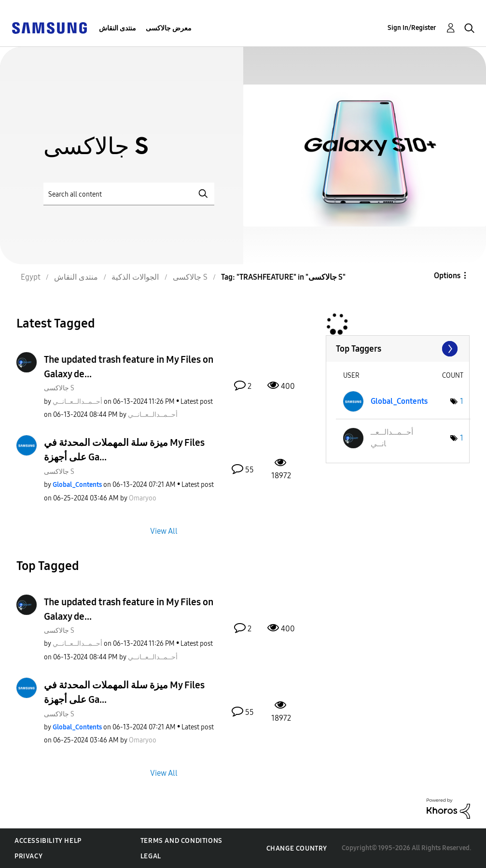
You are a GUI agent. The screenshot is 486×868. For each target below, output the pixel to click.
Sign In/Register (412, 28)
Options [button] (447, 276)
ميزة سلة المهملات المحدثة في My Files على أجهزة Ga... (124, 450)
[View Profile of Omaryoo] (143, 498)
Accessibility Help (48, 841)
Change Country (297, 848)
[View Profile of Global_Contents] (77, 485)
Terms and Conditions (181, 841)
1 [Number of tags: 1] (462, 401)
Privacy (28, 856)
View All (164, 531)
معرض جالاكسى (169, 28)
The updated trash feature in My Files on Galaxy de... (129, 367)
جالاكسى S (59, 388)
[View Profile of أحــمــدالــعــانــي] (77, 402)
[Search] (129, 194)
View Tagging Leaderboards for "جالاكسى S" (398, 349)
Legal (151, 856)
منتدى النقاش (118, 28)
